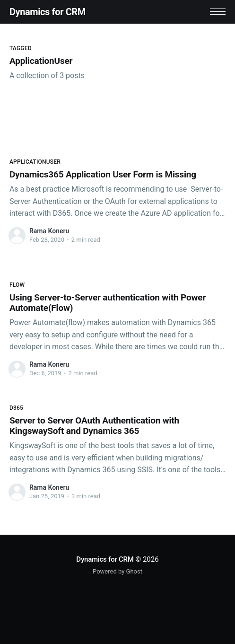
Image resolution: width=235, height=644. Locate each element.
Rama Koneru (49, 231)
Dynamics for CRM (48, 12)
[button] (218, 12)
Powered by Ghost (117, 571)
